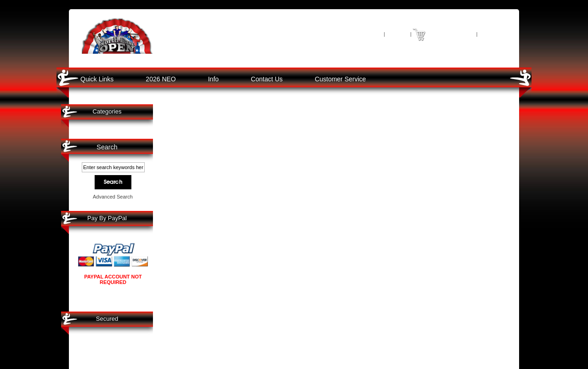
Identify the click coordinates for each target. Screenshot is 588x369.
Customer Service (340, 79)
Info (213, 79)
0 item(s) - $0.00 (450, 34)
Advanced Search (113, 197)
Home (372, 34)
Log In (397, 34)
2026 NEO (161, 79)
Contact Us (267, 79)
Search (107, 147)
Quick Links (97, 79)
